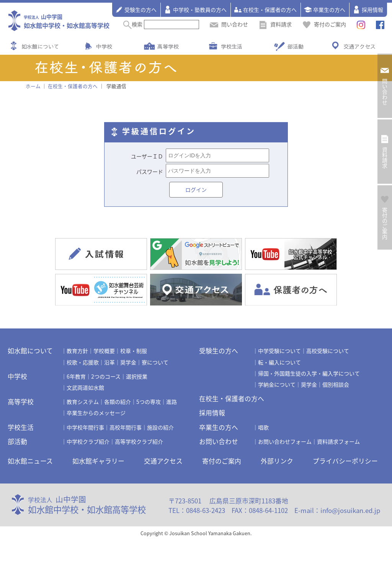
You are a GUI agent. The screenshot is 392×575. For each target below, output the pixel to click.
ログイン (196, 189)
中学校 (104, 46)
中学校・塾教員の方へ (195, 10)
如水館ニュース (30, 461)
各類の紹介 (118, 402)
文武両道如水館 (85, 387)
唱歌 (263, 427)
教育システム (83, 402)
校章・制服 (134, 351)
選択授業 (137, 376)
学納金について (277, 384)
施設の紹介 (160, 427)
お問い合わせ (219, 441)
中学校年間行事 (85, 427)
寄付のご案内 (324, 24)
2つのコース (106, 376)
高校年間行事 (126, 427)
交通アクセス (359, 46)
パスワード (150, 172)
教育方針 (77, 351)
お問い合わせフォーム (285, 441)
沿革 (109, 362)
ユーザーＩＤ (147, 156)
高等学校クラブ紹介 (139, 441)
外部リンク (277, 461)
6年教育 (76, 376)
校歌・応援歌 (83, 362)
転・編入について (279, 362)
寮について (155, 362)
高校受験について (328, 351)
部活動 (296, 46)
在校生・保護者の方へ (265, 10)
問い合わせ (229, 24)
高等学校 (168, 46)
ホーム (33, 86)
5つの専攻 (149, 402)
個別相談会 (336, 384)
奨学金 (128, 362)
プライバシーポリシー (345, 461)
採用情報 (368, 10)
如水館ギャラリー (98, 461)
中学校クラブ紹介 (88, 441)
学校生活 (232, 46)
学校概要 (104, 351)
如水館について (40, 46)
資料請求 (275, 24)
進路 (171, 402)
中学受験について (279, 351)
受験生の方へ (136, 10)
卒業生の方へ (325, 10)
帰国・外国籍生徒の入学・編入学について (309, 373)
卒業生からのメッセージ (96, 413)
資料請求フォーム (338, 441)
